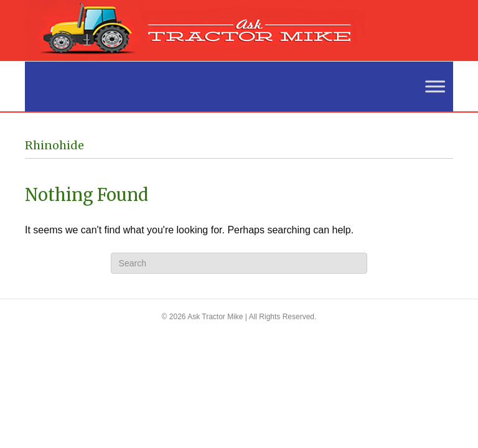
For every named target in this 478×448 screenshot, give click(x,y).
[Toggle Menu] (428, 86)
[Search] (239, 263)
